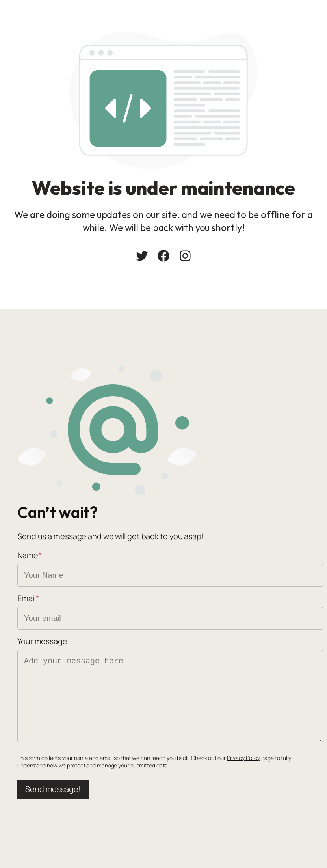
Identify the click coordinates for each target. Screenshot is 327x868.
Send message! (53, 789)
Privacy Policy (244, 758)
